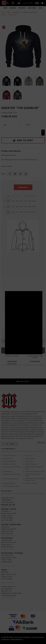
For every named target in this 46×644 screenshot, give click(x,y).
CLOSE (41, 293)
